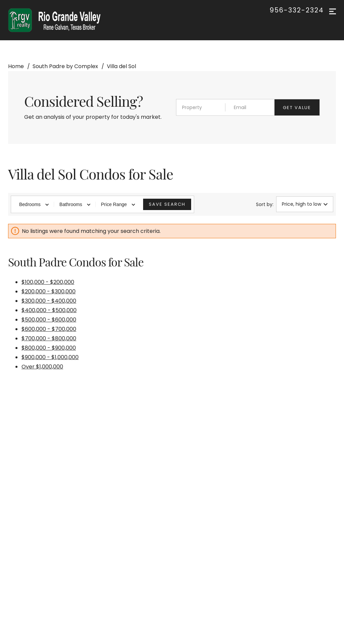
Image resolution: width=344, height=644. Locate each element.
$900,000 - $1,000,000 (50, 357)
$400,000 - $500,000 (49, 310)
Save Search (167, 204)
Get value (297, 108)
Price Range (118, 204)
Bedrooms (34, 204)
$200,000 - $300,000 (49, 291)
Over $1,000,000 (42, 367)
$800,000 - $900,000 (49, 348)
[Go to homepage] (61, 20)
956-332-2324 (297, 10)
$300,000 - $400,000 (49, 301)
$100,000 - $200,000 (48, 282)
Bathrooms (75, 204)
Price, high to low (305, 204)
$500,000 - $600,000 (49, 320)
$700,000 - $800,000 (49, 338)
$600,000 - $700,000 (49, 329)
